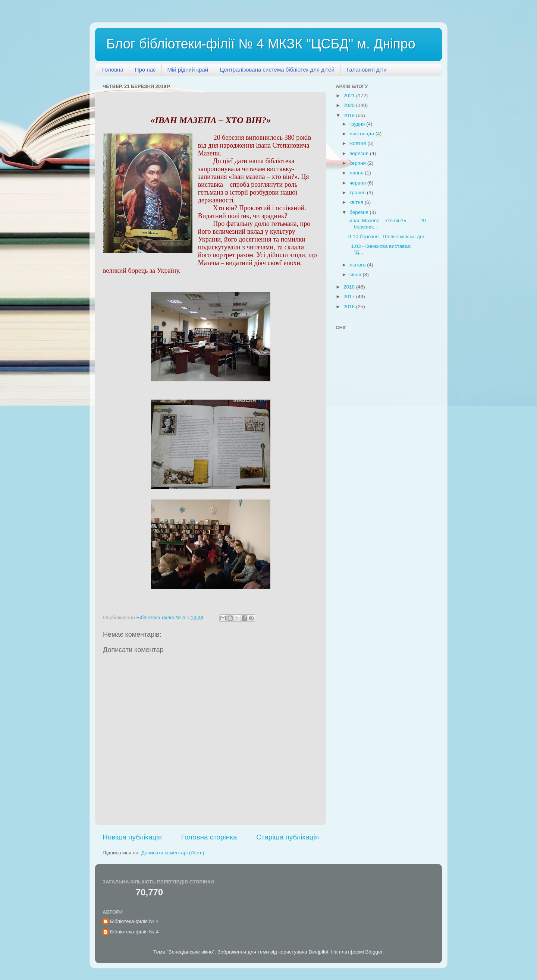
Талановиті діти (366, 70)
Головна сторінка (209, 837)
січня (356, 275)
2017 (350, 297)
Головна (113, 70)
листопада (362, 134)
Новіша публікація (132, 837)
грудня (358, 124)
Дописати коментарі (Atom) (172, 853)
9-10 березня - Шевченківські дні (386, 237)
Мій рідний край (188, 70)
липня (357, 173)
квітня (357, 202)
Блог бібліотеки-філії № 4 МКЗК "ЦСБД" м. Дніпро (261, 44)
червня (358, 183)
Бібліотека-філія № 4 (134, 921)
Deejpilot (319, 952)
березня (360, 212)
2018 (350, 287)
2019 (350, 115)
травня (358, 193)
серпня (358, 163)
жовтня (358, 143)
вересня (360, 153)
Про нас (145, 70)
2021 (350, 96)
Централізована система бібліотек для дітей (277, 70)
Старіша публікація (288, 837)
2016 (350, 307)
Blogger (374, 952)
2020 (350, 105)
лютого (358, 265)
